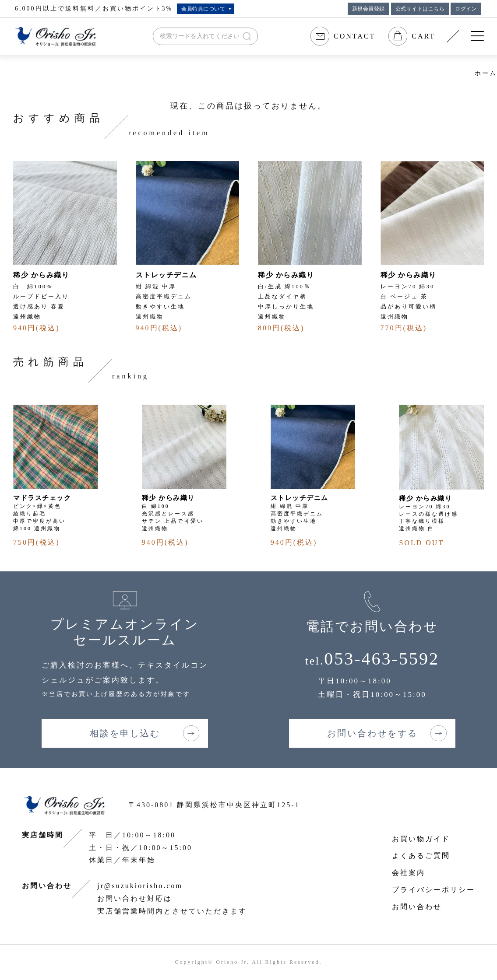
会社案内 (409, 873)
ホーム (486, 73)
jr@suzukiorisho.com (140, 886)
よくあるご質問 (421, 856)
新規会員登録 (368, 9)
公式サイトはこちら (420, 9)
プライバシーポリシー (434, 890)
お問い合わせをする (372, 733)
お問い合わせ (417, 907)
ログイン (466, 9)
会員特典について (203, 9)
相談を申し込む (125, 733)
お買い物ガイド (421, 839)
